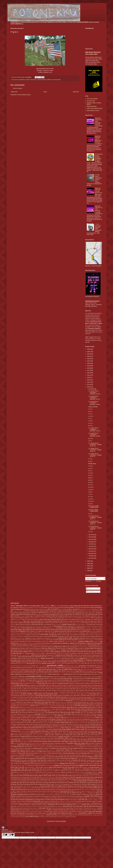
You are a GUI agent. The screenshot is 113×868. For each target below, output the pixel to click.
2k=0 (30, 609)
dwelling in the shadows (68, 650)
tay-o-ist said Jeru (17, 774)
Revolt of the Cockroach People (43, 742)
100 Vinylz (83, 606)
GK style (36, 668)
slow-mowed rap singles (68, 759)
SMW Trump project (22, 760)
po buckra (57, 728)
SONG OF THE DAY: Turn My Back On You (99, 191)
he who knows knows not (77, 673)
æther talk (95, 611)
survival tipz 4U (25, 771)
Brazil (34, 628)
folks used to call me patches (45, 660)
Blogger (64, 821)
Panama (45, 723)
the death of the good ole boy (79, 776)
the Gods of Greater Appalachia (20, 781)
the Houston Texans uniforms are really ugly (52, 781)
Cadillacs (40, 631)
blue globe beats (91, 624)
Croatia (30, 642)
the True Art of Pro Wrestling (77, 788)
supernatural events (88, 769)
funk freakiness (15, 666)
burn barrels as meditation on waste (93, 628)
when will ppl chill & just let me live (22, 808)
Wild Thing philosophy (24, 810)
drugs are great (49, 650)
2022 (89, 359)
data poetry (39, 643)
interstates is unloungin (74, 684)
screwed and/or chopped (62, 750)
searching (75, 750)
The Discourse (14, 777)
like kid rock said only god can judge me (83, 697)
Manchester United (82, 702)
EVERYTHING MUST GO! (24, 655)
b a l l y (90, 471)
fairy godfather (14, 657)
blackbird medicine (67, 624)
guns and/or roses (69, 671)
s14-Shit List (57, 747)
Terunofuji (72, 774)
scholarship (14, 750)
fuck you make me (94, 664)
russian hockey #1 (42, 745)
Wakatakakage (87, 803)
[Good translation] (5, 835)
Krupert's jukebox (27, 694)
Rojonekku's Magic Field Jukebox (76, 743)
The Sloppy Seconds (26, 788)
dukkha (58, 650)
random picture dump (38, 735)
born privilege (69, 626)
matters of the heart (95, 704)
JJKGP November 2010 (39, 690)
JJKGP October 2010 (68, 690)
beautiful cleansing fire (53, 621)
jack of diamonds (32, 685)
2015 (89, 375)
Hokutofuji (15, 677)
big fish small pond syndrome (23, 624)
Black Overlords (57, 625)
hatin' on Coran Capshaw (64, 673)
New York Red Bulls (78, 716)
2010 (89, 387)
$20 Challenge (65, 606)
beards (43, 621)
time (57, 793)
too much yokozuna (49, 795)
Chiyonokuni (98, 635)
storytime (30, 765)
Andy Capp (21, 616)
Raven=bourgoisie (15, 736)
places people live (47, 726)
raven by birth (77, 735)
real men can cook (98, 737)
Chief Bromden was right (47, 635)
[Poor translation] (11, 835)
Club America (20, 638)
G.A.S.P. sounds (41, 666)
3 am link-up (36, 609)
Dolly (100, 647)
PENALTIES (83, 723)
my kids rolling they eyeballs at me (26, 712)
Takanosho (57, 772)
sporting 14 (27, 764)
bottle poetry (17, 628)
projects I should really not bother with (55, 731)
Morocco (48, 709)
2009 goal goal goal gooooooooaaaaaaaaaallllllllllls (62, 607)
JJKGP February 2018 (60, 687)
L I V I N (60, 694)
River (87, 742)
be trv (20, 621)
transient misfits (56, 796)
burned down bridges (16, 630)
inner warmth (26, 684)
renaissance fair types (34, 740)
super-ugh (77, 769)
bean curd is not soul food (31, 621)
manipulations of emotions (29, 704)
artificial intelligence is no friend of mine (39, 618)
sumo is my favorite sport (32, 769)
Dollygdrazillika (14, 648)
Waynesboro (52, 805)
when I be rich (73, 806)
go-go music (52, 668)
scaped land (36, 748)
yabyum (43, 815)
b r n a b (91, 497)
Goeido (88, 668)
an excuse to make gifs (49, 614)
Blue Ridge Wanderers (20, 626)
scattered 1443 (77, 748)
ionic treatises (86, 684)
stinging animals (16, 766)
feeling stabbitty (91, 657)
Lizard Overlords (88, 699)
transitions (64, 796)
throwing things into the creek (33, 793)
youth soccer (60, 817)
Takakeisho (44, 772)
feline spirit (100, 657)
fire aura (75, 658)
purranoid (41, 733)
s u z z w (91, 416)
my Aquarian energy (69, 711)
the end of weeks (45, 777)
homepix (28, 80)
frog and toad (57, 664)
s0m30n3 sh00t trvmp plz (60, 745)
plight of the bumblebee (47, 728)
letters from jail (24, 697)
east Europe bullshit (83, 650)
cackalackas (32, 631)
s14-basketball (79, 745)
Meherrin (33, 706)
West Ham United (49, 806)
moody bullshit (41, 709)
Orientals (93, 721)
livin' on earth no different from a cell (61, 699)
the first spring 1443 (73, 779)
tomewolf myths (39, 795)
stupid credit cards (29, 767)
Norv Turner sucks (82, 718)
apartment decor (78, 616)
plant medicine (86, 726)
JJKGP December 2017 (33, 687)
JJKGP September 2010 (82, 690)
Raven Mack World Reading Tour (92, 735)
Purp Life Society (23, 733)
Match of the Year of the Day (65, 704)
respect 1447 (14, 742)
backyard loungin (55, 619)
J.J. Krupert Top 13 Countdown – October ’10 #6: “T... (95, 528)
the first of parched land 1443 (24, 779)
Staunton (77, 764)
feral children (23, 658)
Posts (89, 589)
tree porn (100, 796)
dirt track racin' (36, 647)
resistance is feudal (46, 740)
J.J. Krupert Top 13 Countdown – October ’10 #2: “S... (95, 450)
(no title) (97, 175)
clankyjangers (61, 636)
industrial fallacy (15, 684)
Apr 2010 (91, 551)
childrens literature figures (64, 635)
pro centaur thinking (25, 731)
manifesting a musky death (95, 702)
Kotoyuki (99, 692)
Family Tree (31, 657)
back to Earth (44, 619)
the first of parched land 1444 (43, 779)
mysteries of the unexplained (95, 712)
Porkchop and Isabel (30, 729)
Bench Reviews (59, 623)
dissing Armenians (83, 647)
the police (43, 786)
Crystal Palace (37, 642)
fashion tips (41, 657)
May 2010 (91, 549)
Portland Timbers (41, 729)
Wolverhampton (26, 812)
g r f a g (90, 426)
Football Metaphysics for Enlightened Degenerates (86, 660)
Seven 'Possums (43, 753)
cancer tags (75, 631)
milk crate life (45, 707)
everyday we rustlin (76, 653)
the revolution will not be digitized (89, 786)
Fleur (100, 659)
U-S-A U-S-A (73, 798)
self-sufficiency (33, 752)
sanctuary (95, 747)
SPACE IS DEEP (95, 762)
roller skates (91, 743)
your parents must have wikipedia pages (47, 817)
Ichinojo (32, 682)
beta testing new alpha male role (90, 623)
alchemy (41, 613)
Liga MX (69, 697)
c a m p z (91, 490)
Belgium (42, 623)
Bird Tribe (35, 624)
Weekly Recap (92, 464)
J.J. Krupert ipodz (18, 685)
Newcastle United (88, 716)
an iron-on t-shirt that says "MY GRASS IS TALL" (71, 614)
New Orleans (50, 716)
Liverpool (47, 699)
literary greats (24, 699)
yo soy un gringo (61, 815)
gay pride (66, 666)
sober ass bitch (60, 760)
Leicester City (15, 697)
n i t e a (90, 409)
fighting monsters (46, 658)
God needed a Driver (70, 668)
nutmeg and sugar (25, 719)
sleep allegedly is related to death (93, 757)
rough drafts (13, 745)
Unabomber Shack (83, 798)
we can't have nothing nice (65, 805)
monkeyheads (31, 709)
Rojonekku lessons (60, 743)
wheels (65, 806)
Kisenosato (62, 692)
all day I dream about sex (59, 613)
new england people (39, 716)
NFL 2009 (97, 716)
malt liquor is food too (60, 702)
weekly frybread (93, 805)
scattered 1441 (55, 748)
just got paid (22, 692)
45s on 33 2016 (73, 609)
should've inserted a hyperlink (79, 755)
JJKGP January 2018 (86, 687)
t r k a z (90, 514)
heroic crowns (52, 674)
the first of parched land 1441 (79, 777)
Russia (34, 745)
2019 (89, 366)
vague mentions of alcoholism (48, 801)
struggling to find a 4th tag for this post (64, 765)
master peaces (52, 704)
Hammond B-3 (98, 671)
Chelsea (28, 635)
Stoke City (24, 766)
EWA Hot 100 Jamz (37, 655)
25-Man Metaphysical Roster (18, 609)
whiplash (35, 808)
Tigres (52, 793)
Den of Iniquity (62, 645)
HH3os (65, 674)
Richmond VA (58, 742)
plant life (77, 726)
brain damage (26, 628)
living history (33, 80)
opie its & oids (84, 721)
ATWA (92, 618)
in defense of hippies (85, 682)
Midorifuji (29, 707)
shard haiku (84, 753)
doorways (37, 648)
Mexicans (13, 707)
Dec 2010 (91, 389)
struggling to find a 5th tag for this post (90, 765)
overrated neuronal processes (34, 723)
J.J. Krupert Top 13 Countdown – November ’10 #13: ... (95, 429)
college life (39, 638)
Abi (77, 611)
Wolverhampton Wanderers (37, 812)
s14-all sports (70, 745)
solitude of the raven (78, 760)
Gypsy (77, 671)
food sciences (65, 660)
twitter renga (57, 798)
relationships (14, 740)
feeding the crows (74, 657)
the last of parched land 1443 (52, 783)
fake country (22, 657)
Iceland (27, 682)
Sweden (77, 771)
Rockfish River (23, 743)
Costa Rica (42, 640)
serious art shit (84, 752)
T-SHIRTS (37, 772)
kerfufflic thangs (48, 692)
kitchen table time (71, 692)
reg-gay (99, 738)
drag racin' (71, 648)
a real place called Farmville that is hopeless (50, 611)
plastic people (35, 728)
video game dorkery (81, 801)
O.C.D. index (35, 719)
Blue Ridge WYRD (31, 626)
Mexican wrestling (96, 706)
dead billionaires (47, 643)
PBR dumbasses (75, 723)
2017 (89, 370)
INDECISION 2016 (95, 682)
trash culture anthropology (76, 796)
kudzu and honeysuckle (46, 694)
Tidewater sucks (45, 793)
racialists (71, 733)
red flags (71, 738)
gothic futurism (43, 669)
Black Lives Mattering (46, 624)
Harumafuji (44, 673)
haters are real (53, 673)
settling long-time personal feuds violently (28, 753)
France (86, 662)
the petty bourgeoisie (34, 786)
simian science (98, 755)
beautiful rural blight (68, 621)
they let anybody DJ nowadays (33, 789)
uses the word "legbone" (93, 800)
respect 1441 (66, 740)
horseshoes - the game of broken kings (70, 677)
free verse (38, 664)
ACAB (81, 611)
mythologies (38, 714)
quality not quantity (62, 733)
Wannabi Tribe (14, 805)
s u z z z (91, 468)
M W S (12, 702)
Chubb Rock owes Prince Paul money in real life (36, 636)
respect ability (24, 742)
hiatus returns (74, 674)
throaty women (20, 793)
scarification (45, 748)
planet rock (58, 726)
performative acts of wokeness (50, 724)
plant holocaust (68, 726)
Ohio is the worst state (69, 719)
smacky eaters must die (83, 759)
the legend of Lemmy (54, 784)
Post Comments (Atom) (24, 95)
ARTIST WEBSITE (16, 24)
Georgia (99, 666)
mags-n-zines (48, 702)
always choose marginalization (75, 613)
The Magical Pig (76, 784)
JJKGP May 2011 (15, 690)
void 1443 (44, 803)
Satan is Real (19, 748)
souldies (70, 762)
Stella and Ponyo (98, 764)
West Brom (29, 806)
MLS (95, 707)
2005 (89, 571)
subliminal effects (83, 767)
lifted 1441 (44, 697)
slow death (16, 759)
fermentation (32, 658)
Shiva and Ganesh (38, 755)
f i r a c (90, 419)
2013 (89, 380)
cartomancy (23, 633)
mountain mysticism (16, 711)
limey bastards (98, 697)
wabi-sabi (60, 803)
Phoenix (93, 724)
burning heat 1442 (43, 630)
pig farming (37, 726)
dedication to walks (27, 645)
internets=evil (62, 684)
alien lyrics (49, 613)
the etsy (52, 777)
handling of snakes (34, 673)
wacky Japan (68, 803)
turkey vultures (49, 798)
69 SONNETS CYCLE (85, 609)
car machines (83, 631)
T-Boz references (29, 772)
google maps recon (25, 669)
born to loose (77, 626)
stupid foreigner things (41, 767)
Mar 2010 (91, 554)
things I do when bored (73, 789)
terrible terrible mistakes (63, 774)
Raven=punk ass (53, 736)
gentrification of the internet (86, 666)
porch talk (22, 729)
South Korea (77, 762)
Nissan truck (40, 718)
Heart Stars (34, 674)
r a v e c (90, 421)
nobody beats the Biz (71, 718)
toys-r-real (16, 796)
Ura (70, 800)
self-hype (23, 752)
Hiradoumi (95, 675)
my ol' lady (60, 712)
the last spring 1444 (41, 784)
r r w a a (90, 466)
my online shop (91, 101)
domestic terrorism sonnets (26, 648)
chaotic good (94, 633)
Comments (90, 592)
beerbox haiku (14, 623)
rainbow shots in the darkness (22, 735)
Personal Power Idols (65, 724)
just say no (30, 692)
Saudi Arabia (28, 748)
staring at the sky (65, 764)
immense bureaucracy (53, 682)
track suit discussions (28, 796)
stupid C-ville (18, 767)
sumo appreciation (16, 769)
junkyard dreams (94, 690)
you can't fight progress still (97, 815)
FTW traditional (77, 664)
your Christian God (31, 817)
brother (53, 628)
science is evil (24, 750)
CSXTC (45, 642)
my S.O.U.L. (84, 712)
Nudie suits (16, 719)
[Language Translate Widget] (95, 579)
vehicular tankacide (70, 801)
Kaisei (41, 692)
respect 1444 (96, 740)
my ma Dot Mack (40, 712)
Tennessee (53, 774)
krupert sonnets (14, 694)
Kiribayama (55, 692)
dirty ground (74, 647)
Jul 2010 (91, 544)
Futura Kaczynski (24, 666)
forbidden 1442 (55, 662)
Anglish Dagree (29, 616)
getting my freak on (22, 668)
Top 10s (61, 795)
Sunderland (57, 769)
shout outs (90, 755)
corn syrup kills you (18, 640)
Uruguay (75, 800)
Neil (18, 716)
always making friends (90, 613)
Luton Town (76, 701)
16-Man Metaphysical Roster (31, 607)
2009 (89, 561)
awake (12, 619)
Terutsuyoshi (78, 774)
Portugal (49, 729)
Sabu (81, 747)
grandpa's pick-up (87, 669)
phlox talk (87, 724)
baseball (82, 619)
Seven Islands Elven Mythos (55, 753)
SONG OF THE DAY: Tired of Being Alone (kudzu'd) (98, 139)
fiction (38, 659)
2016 (89, 373)
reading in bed (62, 736)
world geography (29, 813)
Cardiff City (92, 631)
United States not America (44, 800)
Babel (24, 619)
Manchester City (71, 702)
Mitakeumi (76, 707)
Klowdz (80, 692)
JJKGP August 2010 (85, 685)
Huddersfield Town (15, 678)
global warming (43, 668)
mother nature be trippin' (84, 709)
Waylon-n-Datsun (42, 805)
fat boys (49, 657)
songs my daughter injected (61, 762)
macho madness (27, 702)
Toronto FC (67, 795)
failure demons (97, 655)
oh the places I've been (55, 719)
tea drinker (25, 774)
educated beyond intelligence (21, 652)
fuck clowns (85, 664)
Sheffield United (94, 753)
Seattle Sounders (83, 750)
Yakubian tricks (50, 815)
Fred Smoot (22, 664)
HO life (101, 675)
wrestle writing (52, 813)
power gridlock (67, 729)
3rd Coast (44, 609)
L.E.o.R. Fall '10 (69, 694)
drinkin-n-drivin (39, 650)
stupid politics (71, 767)
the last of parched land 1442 (33, 783)
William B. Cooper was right (54, 80)
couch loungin (49, 640)
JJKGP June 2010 (39, 689)
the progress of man (71, 786)
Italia (101, 684)
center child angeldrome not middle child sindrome (57, 633)
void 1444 (52, 803)
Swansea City (70, 771)
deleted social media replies (51, 645)
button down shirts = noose (89, 630)
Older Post (76, 92)
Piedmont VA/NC (27, 726)
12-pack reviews (94, 606)
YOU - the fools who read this (82, 815)
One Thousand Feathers (42, 721)
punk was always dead (95, 731)
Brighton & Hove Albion (43, 628)
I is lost (38, 680)
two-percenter (66, 798)
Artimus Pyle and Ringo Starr (57, 618)
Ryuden (50, 745)
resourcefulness (57, 740)
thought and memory (91, 791)
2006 (89, 568)
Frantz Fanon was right (95, 662)
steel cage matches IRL (86, 764)
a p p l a (90, 480)
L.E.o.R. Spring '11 (81, 694)
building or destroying (76, 628)
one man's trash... (27, 721)
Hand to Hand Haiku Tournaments (19, 673)
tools (56, 795)
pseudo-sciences (73, 731)
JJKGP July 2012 (28, 689)
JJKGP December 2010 (19, 687)
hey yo (60, 675)
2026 (89, 349)
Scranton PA (51, 750)
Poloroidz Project (95, 728)
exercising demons (49, 655)
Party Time (52, 723)
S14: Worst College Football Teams (93, 507)
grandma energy (76, 669)
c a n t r (90, 441)
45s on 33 (51, 609)
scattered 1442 (66, 748)
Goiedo (93, 668)
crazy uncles (14, 642)
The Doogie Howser (25, 777)
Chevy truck (35, 635)
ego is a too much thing (38, 652)
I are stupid (54, 678)
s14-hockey (35, 747)
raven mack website (92, 99)
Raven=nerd (43, 736)
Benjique (67, 623)
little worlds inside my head (36, 699)
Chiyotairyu (20, 636)
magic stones (37, 702)
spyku (44, 764)
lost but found (36, 701)
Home (45, 92)
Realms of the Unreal (48, 738)
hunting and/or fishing (31, 678)
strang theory (49, 766)
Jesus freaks (52, 685)
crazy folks (98, 640)
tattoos (101, 772)
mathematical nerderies (80, 704)
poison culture (65, 728)
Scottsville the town (41, 750)
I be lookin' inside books (91, 678)
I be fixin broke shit (64, 678)
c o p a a (91, 499)
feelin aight (82, 657)
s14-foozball (27, 747)
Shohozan (46, 755)
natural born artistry (79, 714)
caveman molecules (33, 633)
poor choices (14, 729)
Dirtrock (67, 647)
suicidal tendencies (95, 767)
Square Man (50, 764)
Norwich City (90, 718)
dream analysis (90, 648)
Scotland (32, 750)
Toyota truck (99, 795)
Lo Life (97, 699)
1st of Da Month (43, 607)
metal (76, 706)
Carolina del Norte (15, 633)
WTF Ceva (74, 813)
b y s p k (91, 482)
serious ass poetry (95, 752)
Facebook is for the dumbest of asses (82, 655)
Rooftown (98, 743)
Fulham (101, 664)
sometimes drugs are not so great (25, 762)
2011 (89, 385)
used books (82, 800)
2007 (89, 566)
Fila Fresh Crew (57, 659)
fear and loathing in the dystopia (60, 657)
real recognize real (16, 738)
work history (89, 812)
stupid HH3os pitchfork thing (57, 767)
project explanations (36, 731)
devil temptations (92, 645)
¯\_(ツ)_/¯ (47, 606)
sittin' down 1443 (77, 757)
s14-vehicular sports (74, 747)
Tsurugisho (36, 798)
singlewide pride (28, 757)
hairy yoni (84, 671)
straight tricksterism (39, 765)
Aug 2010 (91, 542)
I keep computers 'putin (49, 680)
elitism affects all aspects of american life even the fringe (78, 652)
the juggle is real (69, 781)
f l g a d (90, 504)
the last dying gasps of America (84, 781)
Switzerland (13, 772)
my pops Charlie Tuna (72, 712)
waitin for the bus (77, 803)
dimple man (29, 647)
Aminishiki (39, 614)
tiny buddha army (74, 793)
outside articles (20, 723)
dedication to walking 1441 (70, 643)
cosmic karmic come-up (31, 640)
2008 (89, 564)
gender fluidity (74, 666)
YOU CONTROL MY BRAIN (18, 817)
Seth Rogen (13, 753)
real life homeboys (80, 736)
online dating (70, 721)
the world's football (92, 788)
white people (42, 808)
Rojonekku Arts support (48, 743)
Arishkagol (20, 618)
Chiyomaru (91, 635)
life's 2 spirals (34, 697)
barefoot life (67, 619)
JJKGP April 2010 (62, 685)
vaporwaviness (61, 801)
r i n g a (97, 224)
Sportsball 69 (37, 764)
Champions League (84, 633)
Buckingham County (62, 628)
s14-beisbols (89, 745)
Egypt (48, 652)
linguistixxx (13, 699)
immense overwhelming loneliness (70, 682)
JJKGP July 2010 (98, 687)
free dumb (29, 664)
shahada (76, 753)
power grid (56, 729)
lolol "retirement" (27, 701)
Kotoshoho (93, 692)
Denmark (69, 645)
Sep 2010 (91, 539)
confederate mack (77, 638)
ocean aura (43, 719)
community (53, 638)
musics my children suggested (57, 711)
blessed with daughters (80, 625)
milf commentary (36, 707)
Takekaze (70, 772)
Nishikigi (33, 718)
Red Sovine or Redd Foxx (80, 738)
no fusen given (49, 718)
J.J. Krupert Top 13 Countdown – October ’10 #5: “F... (95, 523)
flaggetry (82, 658)
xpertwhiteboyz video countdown (26, 815)
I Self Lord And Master (63, 680)
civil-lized (52, 636)
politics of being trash (82, 728)
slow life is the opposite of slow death (32, 759)
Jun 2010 (91, 546)
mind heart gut (54, 707)
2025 (89, 352)
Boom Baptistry (58, 626)
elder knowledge (55, 652)
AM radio (99, 613)
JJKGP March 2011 (74, 689)
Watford (34, 805)
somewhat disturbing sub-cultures (45, 762)
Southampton (86, 762)
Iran (92, 684)
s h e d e (91, 473)
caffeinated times (48, 631)
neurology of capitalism (26, 716)
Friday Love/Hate (93, 407)
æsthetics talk (88, 611)
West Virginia (58, 806)
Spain (12, 764)
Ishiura (97, 684)
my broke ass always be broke (84, 711)
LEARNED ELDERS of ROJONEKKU (61, 696)
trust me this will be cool (26, 798)
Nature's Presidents (91, 714)
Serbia (77, 752)
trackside (38, 796)
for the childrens (43, 662)
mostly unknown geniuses (58, 709)
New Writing (58, 716)
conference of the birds (91, 638)
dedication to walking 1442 (87, 643)
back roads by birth (32, 619)
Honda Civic (56, 677)
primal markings (91, 729)
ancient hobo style (93, 614)
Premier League (80, 729)
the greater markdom (35, 781)
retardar (30, 742)
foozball (33, 662)
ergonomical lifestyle (51, 653)
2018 (89, 368)
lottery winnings (47, 701)
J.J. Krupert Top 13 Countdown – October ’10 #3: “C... (95, 455)
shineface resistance (25, 755)
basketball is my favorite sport (93, 619)
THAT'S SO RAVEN (24, 776)
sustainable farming (36, 771)
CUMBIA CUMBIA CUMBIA (55, 642)
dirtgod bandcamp (92, 106)
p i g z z (90, 461)
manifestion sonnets (15, 704)
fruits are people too (67, 664)
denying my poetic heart (79, 645)
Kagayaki (36, 692)
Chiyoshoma (13, 636)
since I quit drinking (18, 757)
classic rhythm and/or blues (73, 636)
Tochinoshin (91, 793)
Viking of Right (92, 801)
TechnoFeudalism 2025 (35, 774)
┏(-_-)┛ (57, 606)
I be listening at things (77, 678)
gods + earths (81, 668)
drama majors (80, 648)
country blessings (59, 640)
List (18, 699)
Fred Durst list (14, 664)
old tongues (18, 721)
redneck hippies (91, 738)
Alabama (34, 613)
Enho (37, 653)
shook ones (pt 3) (55, 755)
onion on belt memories (57, 721)
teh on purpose (45, 774)
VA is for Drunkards (33, 801)
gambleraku (22, 80)
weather (84, 805)
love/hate (68, 701)
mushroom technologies (41, 711)
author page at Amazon (93, 111)
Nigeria (19, 718)
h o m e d (91, 487)
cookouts (100, 638)
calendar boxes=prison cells (62, 631)
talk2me (83, 772)
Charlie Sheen (20, 635)
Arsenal (26, 618)
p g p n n (91, 478)
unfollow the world (93, 798)
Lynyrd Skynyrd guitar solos (93, 701)
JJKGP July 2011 (17, 689)
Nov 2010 (91, 535)
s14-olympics (42, 747)
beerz (21, 623)
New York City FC (68, 716)
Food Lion (56, 660)
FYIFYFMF (33, 666)
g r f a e (90, 475)
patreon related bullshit (63, 723)
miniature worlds (66, 707)
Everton (67, 653)
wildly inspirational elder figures (39, 810)
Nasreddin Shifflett (57, 714)
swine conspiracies (86, 771)
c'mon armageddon (20, 631)
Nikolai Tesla (26, 718)
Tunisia (42, 798)
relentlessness (23, 740)
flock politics (14, 660)
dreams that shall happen (26, 650)
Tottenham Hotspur (76, 795)
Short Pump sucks (65, 755)
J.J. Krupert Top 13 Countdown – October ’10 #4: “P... (95, 517)
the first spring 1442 (59, 779)
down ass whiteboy (47, 648)
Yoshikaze (70, 815)
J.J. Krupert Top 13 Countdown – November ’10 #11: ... (95, 398)
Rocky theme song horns (35, 743)
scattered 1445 (97, 748)
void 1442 (36, 803)
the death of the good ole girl (95, 776)
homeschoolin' (46, 677)
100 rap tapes (74, 606)
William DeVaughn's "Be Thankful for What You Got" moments (81, 810)
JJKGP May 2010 (96, 689)
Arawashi (99, 616)
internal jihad (41, 684)
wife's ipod (94, 808)
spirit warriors (19, 764)
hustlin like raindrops (43, 678)
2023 (89, 356)
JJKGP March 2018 (85, 689)
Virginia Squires (27, 803)
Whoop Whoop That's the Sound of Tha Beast (78, 808)
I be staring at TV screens (25, 680)
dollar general (92, 647)
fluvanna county (31, 660)
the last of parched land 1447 (90, 783)
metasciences (84, 706)
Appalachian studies (89, 616)
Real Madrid (90, 737)
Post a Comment (18, 88)
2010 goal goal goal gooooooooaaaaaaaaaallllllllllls (88, 607)
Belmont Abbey (50, 623)
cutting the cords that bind (71, 642)
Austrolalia (98, 618)
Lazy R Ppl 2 (31, 696)
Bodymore (50, 626)
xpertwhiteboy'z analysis (85, 813)
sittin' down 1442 (65, 757)
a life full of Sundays (30, 611)
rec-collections (60, 738)
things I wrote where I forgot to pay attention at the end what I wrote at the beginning (37, 791)
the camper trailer (50, 776)
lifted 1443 (61, 697)
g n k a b (91, 438)
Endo (23, 653)
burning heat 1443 (56, 630)
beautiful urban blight (95, 621)
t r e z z (90, 414)
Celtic (42, 633)
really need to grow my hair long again (31, 738)
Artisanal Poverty (71, 618)
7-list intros (94, 609)
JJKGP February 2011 (47, 687)
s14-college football (16, 747)
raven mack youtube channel (94, 108)
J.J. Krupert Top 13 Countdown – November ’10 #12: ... (95, 403)
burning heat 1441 (30, 630)
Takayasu (63, 772)
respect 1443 (86, 740)
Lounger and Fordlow (58, 701)
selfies (41, 752)
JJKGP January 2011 (73, 687)
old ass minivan (95, 719)
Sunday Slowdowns (48, 769)
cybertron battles (84, 641)
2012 (89, 382)
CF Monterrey (75, 633)
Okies (78, 719)
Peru (74, 724)
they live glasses (47, 789)
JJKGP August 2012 (97, 685)
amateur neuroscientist (17, 614)
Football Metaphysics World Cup (19, 662)
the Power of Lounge (55, 786)
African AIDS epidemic (24, 613)
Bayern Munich (14, 621)
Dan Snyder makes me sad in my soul (26, 643)
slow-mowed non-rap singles (52, 759)
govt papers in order (55, 669)
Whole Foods (52, 808)
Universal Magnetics (60, 800)
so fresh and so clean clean (36, 760)
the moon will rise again (89, 784)
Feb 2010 (91, 556)
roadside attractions (42, 80)
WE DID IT (78, 805)
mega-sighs (13, 706)
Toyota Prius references (88, 795)
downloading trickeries (60, 648)
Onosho (77, 721)
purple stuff (33, 733)
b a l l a (90, 412)
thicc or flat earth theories (59, 789)
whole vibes (61, 808)
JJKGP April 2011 (73, 685)
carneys (98, 631)
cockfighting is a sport (30, 638)
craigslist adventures (89, 640)
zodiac (73, 817)
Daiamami (96, 642)
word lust (81, 812)
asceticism (79, 618)
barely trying (75, 619)
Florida (22, 660)
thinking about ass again (79, 791)
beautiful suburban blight (82, 621)
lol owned (19, 701)
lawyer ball (22, 696)
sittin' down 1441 (53, 757)
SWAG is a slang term (60, 771)
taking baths (77, 772)
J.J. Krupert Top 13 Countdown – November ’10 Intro (94, 435)
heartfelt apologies (43, 675)
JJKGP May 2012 (26, 690)
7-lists (101, 609)
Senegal (48, 752)
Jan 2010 (91, 558)
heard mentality (25, 674)
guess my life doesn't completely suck (51, 671)
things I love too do (86, 789)
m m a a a (91, 501)
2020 (89, 363)
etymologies (61, 653)
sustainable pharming (48, 771)
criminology (22, 642)
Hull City (22, 678)
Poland (73, 728)
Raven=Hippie (34, 736)
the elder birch (36, 777)
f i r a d (90, 459)
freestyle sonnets (46, 664)
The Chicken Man (63, 776)
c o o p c (91, 532)
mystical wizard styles (28, 714)
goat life (59, 668)
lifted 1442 (52, 697)
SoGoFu (69, 760)
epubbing (42, 653)
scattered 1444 (87, 748)
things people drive (65, 791)
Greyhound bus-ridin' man (31, 671)
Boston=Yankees (87, 626)
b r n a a (91, 485)
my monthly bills (50, 712)
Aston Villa (86, 618)
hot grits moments (92, 677)
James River (42, 685)
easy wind (93, 650)
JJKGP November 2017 (54, 690)
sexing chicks (68, 753)
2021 (89, 361)
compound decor (63, 638)
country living (71, 640)
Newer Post (14, 92)
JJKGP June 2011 (50, 689)
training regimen (46, 796)
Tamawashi (89, 772)
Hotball (99, 677)
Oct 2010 (91, 537)
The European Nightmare (62, 777)
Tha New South (87, 774)
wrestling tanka (64, 813)
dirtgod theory (58, 647)
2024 (89, 354)
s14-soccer (65, 747)
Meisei (40, 706)
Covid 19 (80, 640)
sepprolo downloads (68, 752)
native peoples (67, 714)
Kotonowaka (86, 692)
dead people (56, 643)
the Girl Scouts (99, 779)
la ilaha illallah (92, 694)
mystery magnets (17, 714)
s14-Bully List (97, 745)
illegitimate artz (40, 682)
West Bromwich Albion (38, 806)
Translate (97, 581)
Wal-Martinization (96, 803)
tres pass (16, 798)
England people (30, 653)
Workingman (99, 812)
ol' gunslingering (85, 719)
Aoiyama (70, 616)
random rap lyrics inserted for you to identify (57, 735)
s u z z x (91, 423)
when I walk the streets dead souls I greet (91, 806)
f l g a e (90, 492)
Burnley (78, 630)
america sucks (30, 614)
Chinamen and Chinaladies (79, 635)
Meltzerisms (46, 706)
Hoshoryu (84, 677)
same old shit (88, 747)
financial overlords (66, 658)
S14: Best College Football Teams (93, 511)
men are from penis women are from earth (61, 706)
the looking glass (66, 784)
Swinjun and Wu (96, 771)
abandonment (69, 611)
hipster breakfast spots (85, 674)
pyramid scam (50, 733)
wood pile (74, 812)
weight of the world (21, 806)
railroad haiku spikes (82, 733)
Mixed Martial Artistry (86, 707)
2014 (89, 377)
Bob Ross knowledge (41, 626)
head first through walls (91, 673)
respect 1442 (76, 740)
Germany (13, 668)
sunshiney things (67, 769)
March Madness (41, 704)
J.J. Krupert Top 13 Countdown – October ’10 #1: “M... (95, 445)
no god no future (60, 718)
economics (100, 650)
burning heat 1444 (68, 630)
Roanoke (16, 743)
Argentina (13, 618)
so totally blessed (51, 760)
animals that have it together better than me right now (50, 616)
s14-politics (49, 747)
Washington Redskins (24, 805)
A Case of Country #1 (18, 611)
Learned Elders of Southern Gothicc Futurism (84, 696)
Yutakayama (68, 817)
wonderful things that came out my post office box (57, 812)
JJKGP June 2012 (62, 689)
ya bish (38, 815)
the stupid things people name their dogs (42, 788)
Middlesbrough (22, 707)
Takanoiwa (50, 772)
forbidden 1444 (77, 662)
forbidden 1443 (66, 662)
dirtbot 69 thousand (47, 647)
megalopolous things (24, 706)
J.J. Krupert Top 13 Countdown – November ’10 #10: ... (95, 392)
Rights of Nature (69, 742)
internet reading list (52, 684)
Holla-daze (22, 677)
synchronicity (21, 772)
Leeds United (100, 696)
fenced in (15, 658)
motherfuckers (97, 709)
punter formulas (14, 733)
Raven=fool (24, 736)
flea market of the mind (92, 659)
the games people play (87, 779)
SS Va (56, 764)
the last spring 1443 (27, 784)
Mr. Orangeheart (28, 711)
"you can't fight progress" (34, 606)
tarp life (95, 772)
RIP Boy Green (80, 742)
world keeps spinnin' (41, 813)
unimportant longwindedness (26, 800)
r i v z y (90, 494)
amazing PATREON (83, 22)
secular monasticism (93, 750)
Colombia (47, 638)
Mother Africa (70, 709)
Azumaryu (18, 619)
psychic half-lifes (84, 731)
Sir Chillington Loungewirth (40, 757)
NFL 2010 (13, 718)
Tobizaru (84, 793)
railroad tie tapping (96, 733)
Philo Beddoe (80, 724)
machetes (18, 702)
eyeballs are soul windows (63, 655)
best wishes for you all (76, 623)
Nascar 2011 (47, 714)
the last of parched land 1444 (71, 783)
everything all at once (88, 653)
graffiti (66, 669)
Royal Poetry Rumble (23, 745)
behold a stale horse (32, 623)
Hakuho (91, 671)
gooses (35, 669)
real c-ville (72, 736)
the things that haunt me (61, 788)
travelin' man (89, 796)
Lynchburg (82, 701)
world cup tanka (18, 813)
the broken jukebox (37, 776)
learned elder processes (42, 696)
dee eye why (40, 645)
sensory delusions (56, 752)
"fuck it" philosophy (17, 606)
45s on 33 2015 (62, 609)
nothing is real (99, 718)
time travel (63, 793)
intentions (33, 684)
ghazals (30, 668)
